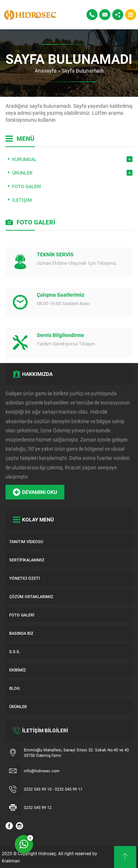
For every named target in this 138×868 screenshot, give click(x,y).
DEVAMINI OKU (35, 492)
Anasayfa (46, 71)
